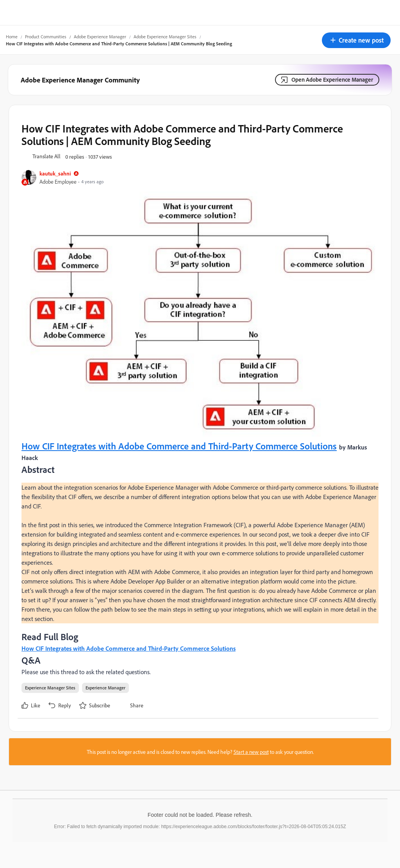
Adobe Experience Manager (100, 37)
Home (12, 37)
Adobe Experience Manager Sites (165, 37)
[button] (356, 40)
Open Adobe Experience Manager (332, 80)
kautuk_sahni (55, 173)
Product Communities (46, 37)
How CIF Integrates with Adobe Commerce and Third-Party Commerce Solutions (179, 446)
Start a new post (251, 752)
